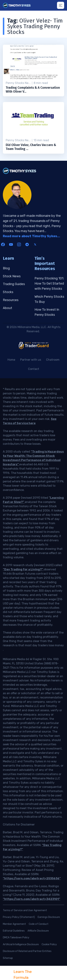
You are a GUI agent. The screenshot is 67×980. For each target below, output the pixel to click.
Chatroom (53, 360)
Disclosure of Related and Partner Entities (27, 951)
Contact (34, 369)
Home (11, 360)
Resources (11, 300)
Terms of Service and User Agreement (25, 910)
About (8, 308)
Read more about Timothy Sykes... (31, 236)
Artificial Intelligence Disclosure (21, 944)
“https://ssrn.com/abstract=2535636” (32, 878)
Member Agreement (14, 924)
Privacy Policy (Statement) (19, 917)
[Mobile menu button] (61, 5)
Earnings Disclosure (49, 917)
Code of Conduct (39, 924)
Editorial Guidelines (14, 931)
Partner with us (31, 360)
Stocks (8, 292)
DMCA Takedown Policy (16, 938)
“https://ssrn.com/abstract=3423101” (32, 899)
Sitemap (8, 958)
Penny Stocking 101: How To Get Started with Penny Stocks (49, 283)
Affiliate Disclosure (38, 931)
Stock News (12, 276)
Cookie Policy (49, 944)
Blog (6, 268)
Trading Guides (14, 284)
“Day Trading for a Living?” (23, 569)
